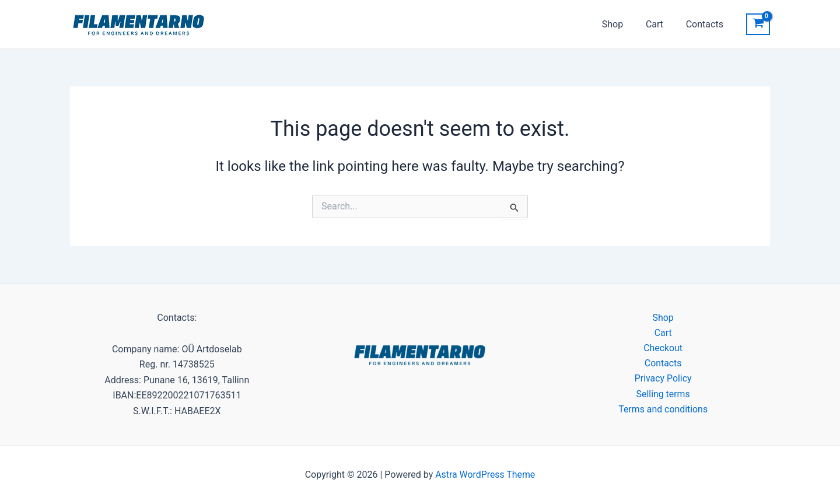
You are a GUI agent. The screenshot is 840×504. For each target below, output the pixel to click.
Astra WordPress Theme (485, 475)
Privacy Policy (663, 379)
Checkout (663, 348)
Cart (660, 24)
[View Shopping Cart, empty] (758, 24)
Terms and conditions (663, 410)
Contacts (706, 24)
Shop (622, 24)
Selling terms (663, 395)
